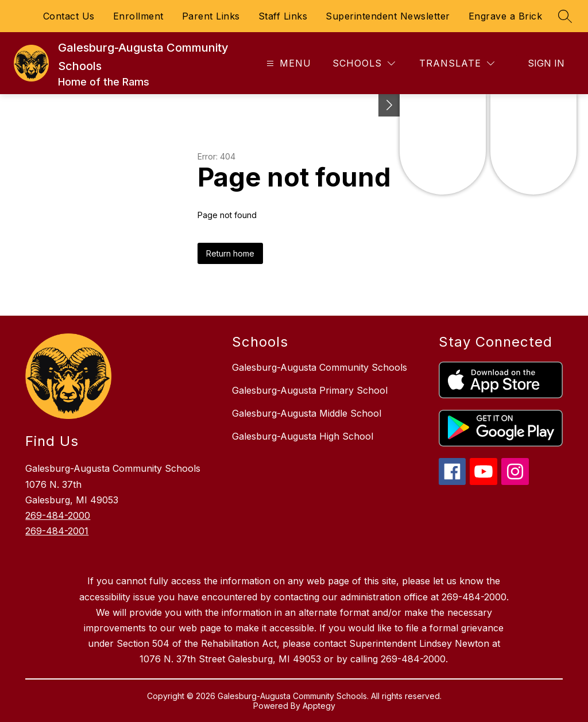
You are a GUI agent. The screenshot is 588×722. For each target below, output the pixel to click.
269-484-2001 (57, 531)
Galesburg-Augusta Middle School (307, 413)
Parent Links (211, 16)
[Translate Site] (457, 63)
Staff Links (283, 16)
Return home (230, 253)
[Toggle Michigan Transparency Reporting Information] (389, 105)
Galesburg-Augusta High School (303, 436)
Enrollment (138, 16)
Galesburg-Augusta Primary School (310, 390)
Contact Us (69, 16)
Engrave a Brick (506, 16)
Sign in (546, 63)
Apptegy (319, 706)
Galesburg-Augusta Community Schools (320, 367)
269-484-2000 (58, 515)
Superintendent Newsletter (388, 16)
